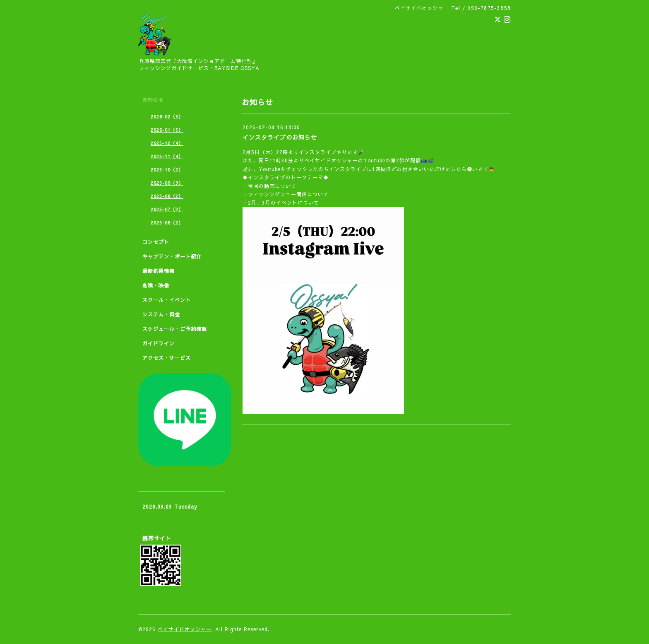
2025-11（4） (167, 156)
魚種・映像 (156, 285)
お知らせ (153, 100)
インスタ (310, 152)
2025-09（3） (167, 183)
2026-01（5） (167, 130)
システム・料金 (161, 314)
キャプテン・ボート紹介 (172, 256)
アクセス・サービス (167, 358)
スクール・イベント (167, 300)
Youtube (374, 160)
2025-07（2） (167, 209)
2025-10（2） (167, 170)
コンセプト (156, 242)
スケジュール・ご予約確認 (175, 329)
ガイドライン (159, 343)
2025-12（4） (167, 143)
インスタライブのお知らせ (280, 137)
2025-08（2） (167, 196)
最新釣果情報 (159, 271)
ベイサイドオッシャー (185, 629)
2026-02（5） (167, 117)
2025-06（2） (167, 223)
